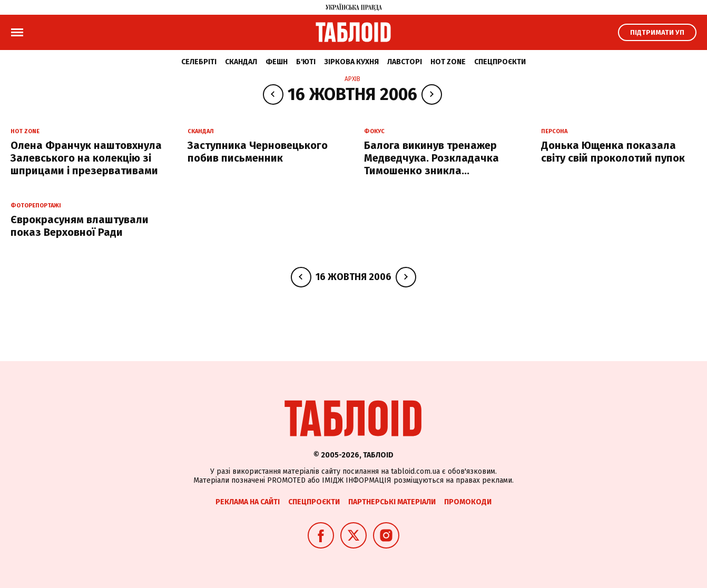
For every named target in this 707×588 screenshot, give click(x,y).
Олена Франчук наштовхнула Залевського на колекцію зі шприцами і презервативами (86, 158)
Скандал (241, 62)
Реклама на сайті (248, 502)
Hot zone (448, 62)
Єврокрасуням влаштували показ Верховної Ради (80, 226)
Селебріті (199, 62)
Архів (352, 79)
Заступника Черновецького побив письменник (258, 152)
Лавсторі (405, 62)
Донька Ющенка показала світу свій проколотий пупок (613, 152)
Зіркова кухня (351, 62)
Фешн (277, 62)
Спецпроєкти (500, 62)
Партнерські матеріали (392, 502)
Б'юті (306, 62)
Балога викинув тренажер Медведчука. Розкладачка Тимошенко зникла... (431, 158)
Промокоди (468, 502)
